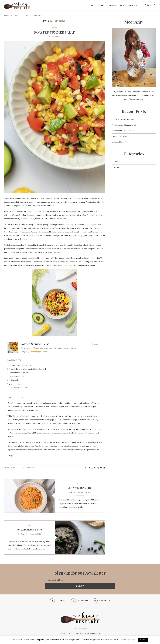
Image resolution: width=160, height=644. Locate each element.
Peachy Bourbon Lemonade (123, 130)
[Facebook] (145, 5)
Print (97, 344)
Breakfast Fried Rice (120, 142)
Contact (133, 5)
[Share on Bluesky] (101, 468)
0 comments (28, 468)
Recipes (101, 5)
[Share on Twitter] (92, 468)
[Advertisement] (134, 195)
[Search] (155, 5)
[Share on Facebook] (89, 468)
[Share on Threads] (98, 468)
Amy (59, 36)
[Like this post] (86, 468)
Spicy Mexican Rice (80, 488)
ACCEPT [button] (143, 640)
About (122, 5)
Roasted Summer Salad (55, 32)
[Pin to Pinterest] (95, 468)
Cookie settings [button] (128, 640)
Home (91, 5)
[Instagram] (148, 5)
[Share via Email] (104, 468)
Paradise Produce (27, 219)
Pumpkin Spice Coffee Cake (123, 119)
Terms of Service (80, 629)
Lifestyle (112, 5)
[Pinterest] (151, 5)
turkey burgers (67, 265)
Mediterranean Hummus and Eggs (126, 125)
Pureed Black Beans (29, 530)
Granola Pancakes (119, 136)
